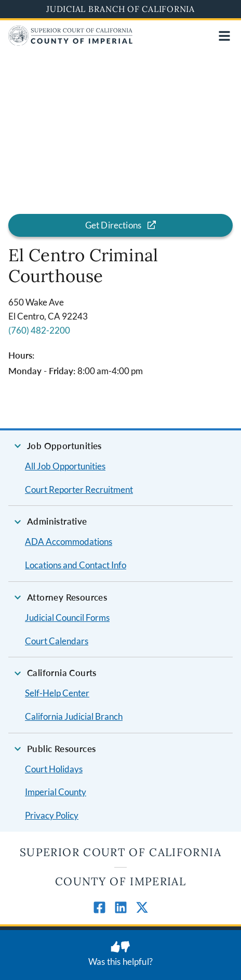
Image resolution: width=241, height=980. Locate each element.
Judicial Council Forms (67, 618)
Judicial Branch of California (120, 9)
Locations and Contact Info (76, 565)
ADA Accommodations (69, 542)
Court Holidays (54, 769)
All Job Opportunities (65, 466)
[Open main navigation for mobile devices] (224, 36)
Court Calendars (57, 641)
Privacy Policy (52, 815)
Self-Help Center (57, 693)
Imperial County (56, 792)
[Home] (71, 42)
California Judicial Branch (74, 716)
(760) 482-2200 (39, 330)
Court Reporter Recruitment (79, 489)
